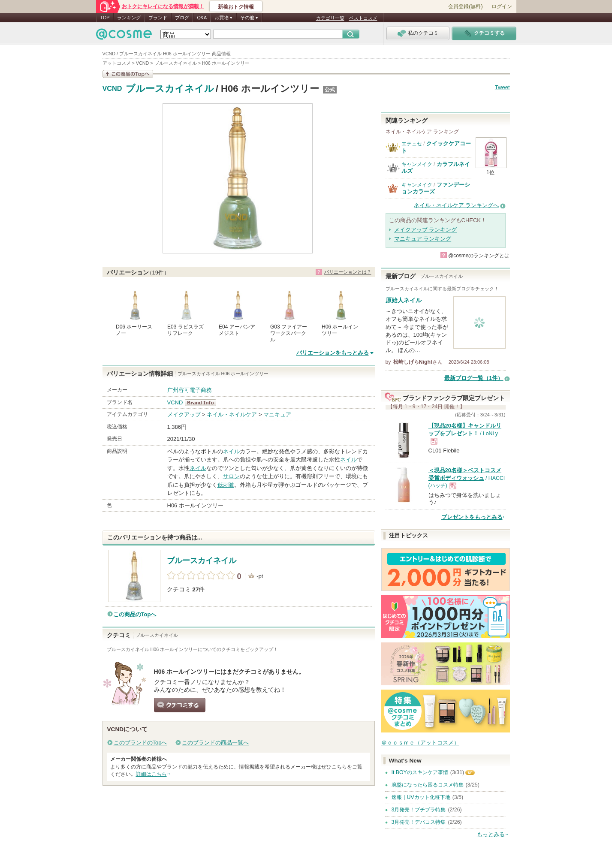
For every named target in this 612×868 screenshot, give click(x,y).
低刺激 (226, 485)
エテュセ (412, 144)
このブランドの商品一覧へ (215, 743)
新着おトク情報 (236, 7)
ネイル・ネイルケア (232, 414)
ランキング (129, 18)
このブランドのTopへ (140, 743)
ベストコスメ (363, 18)
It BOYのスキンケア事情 (420, 772)
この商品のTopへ (135, 614)
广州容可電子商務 (190, 390)
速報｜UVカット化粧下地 (421, 797)
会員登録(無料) (465, 6)
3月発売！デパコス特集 (419, 822)
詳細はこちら (151, 774)
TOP (105, 18)
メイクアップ (184, 414)
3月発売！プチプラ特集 (419, 810)
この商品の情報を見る (128, 74)
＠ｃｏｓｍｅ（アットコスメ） (420, 743)
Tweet (502, 87)
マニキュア (277, 414)
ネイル (231, 451)
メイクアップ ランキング (426, 230)
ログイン (502, 6)
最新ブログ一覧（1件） (474, 378)
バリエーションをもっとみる (333, 353)
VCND (112, 89)
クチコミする (180, 705)
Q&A (202, 18)
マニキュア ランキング (423, 239)
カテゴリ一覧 (330, 18)
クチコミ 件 (186, 589)
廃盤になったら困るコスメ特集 (428, 785)
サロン (231, 476)
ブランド (158, 18)
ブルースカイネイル (170, 89)
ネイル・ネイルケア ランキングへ (457, 205)
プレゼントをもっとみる (472, 517)
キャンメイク (417, 164)
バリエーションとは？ (348, 272)
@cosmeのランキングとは (479, 256)
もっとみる (491, 834)
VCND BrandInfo (203, 403)
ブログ (182, 18)
